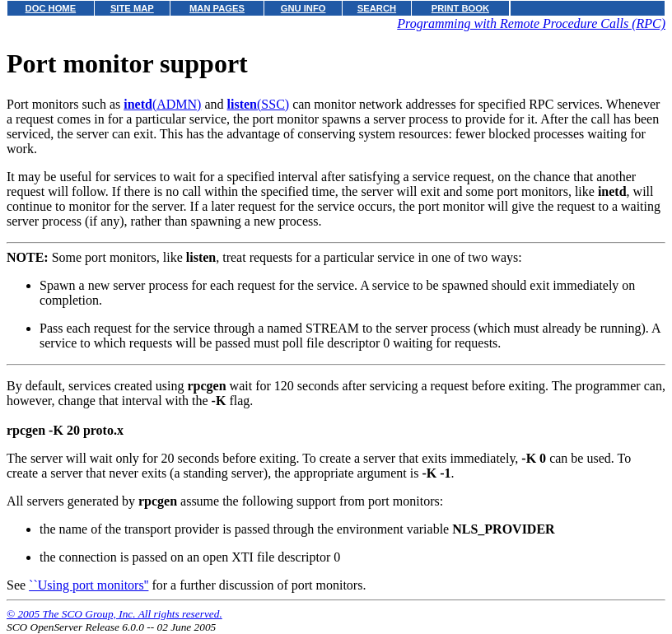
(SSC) (259, 104)
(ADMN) (162, 104)
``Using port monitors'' (89, 585)
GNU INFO (303, 8)
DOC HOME (51, 8)
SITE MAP (132, 8)
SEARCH (377, 8)
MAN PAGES (217, 8)
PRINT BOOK (460, 8)
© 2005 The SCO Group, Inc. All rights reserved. (114, 614)
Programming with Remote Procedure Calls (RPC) (531, 23)
